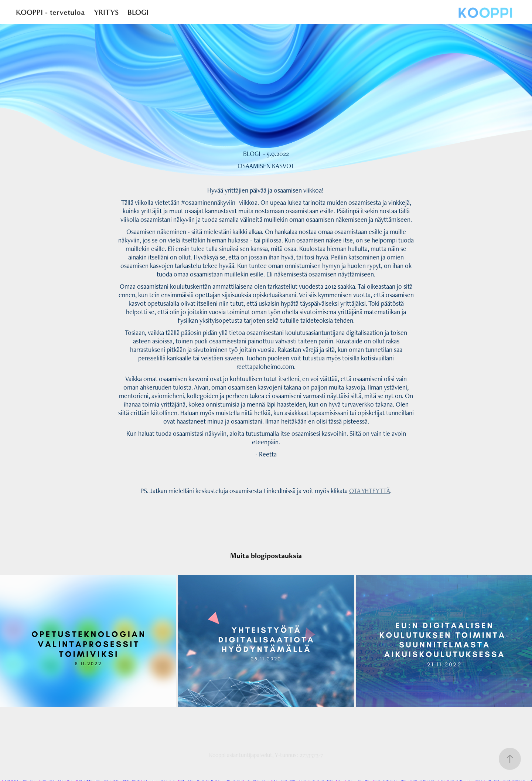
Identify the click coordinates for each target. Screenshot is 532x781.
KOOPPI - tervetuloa (50, 12)
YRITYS (106, 12)
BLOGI (138, 12)
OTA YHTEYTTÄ (370, 491)
